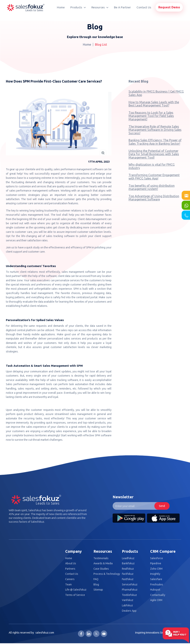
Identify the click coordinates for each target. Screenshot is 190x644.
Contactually (158, 595)
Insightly (155, 574)
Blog (96, 585)
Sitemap (98, 590)
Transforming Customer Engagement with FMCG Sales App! (154, 177)
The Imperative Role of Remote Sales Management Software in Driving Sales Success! (155, 130)
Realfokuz (128, 569)
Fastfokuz (128, 579)
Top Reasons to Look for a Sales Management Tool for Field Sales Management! (151, 116)
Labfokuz (127, 605)
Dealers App (129, 611)
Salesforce (157, 558)
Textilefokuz (129, 595)
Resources (100, 7)
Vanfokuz (128, 600)
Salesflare (156, 579)
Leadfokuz (128, 558)
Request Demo (169, 7)
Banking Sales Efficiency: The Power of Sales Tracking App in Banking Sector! (155, 142)
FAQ (96, 579)
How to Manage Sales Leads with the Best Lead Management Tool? (154, 104)
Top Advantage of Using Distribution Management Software (154, 198)
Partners (70, 569)
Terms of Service (75, 595)
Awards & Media (103, 563)
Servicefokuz (130, 585)
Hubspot (155, 590)
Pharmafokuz (130, 590)
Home (61, 7)
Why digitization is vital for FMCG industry (152, 166)
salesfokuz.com (45, 633)
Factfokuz (128, 574)
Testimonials (101, 558)
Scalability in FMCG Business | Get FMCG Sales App (156, 93)
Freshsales (157, 585)
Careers (70, 579)
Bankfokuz (128, 563)
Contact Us (144, 7)
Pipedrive (156, 563)
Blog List (101, 45)
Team (68, 585)
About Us (71, 563)
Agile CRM (156, 600)
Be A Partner (122, 7)
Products (78, 7)
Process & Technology (107, 574)
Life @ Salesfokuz (76, 590)
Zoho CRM (156, 569)
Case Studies (101, 569)
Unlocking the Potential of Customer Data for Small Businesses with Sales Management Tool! (154, 154)
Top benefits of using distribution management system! (152, 187)
